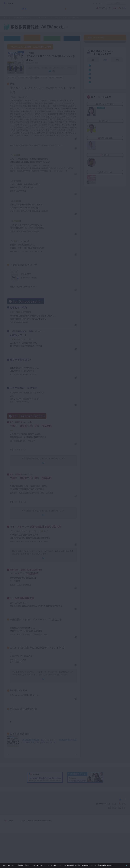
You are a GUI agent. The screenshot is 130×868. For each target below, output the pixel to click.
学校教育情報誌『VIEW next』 (25, 14)
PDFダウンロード (68, 143)
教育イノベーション (119, 8)
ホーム (8, 18)
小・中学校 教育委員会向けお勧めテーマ (105, 14)
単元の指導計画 (16, 467)
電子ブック (44, 75)
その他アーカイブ (72, 38)
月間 (117, 162)
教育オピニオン (71, 8)
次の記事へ (70, 789)
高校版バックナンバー (43, 18)
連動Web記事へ (45, 479)
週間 (105, 162)
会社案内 (124, 856)
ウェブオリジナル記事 (12, 38)
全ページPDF (62, 75)
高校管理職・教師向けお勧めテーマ (64, 14)
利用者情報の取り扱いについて (80, 3)
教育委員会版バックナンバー (52, 38)
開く (107, 3)
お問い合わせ (98, 3)
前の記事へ (14, 789)
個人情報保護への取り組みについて (107, 856)
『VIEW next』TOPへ (81, 27)
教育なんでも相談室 (89, 8)
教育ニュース (51, 8)
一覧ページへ (42, 790)
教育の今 (104, 8)
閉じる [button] (123, 864)
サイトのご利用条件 (46, 3)
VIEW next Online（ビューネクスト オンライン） (13, 834)
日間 (93, 162)
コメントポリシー (61, 3)
